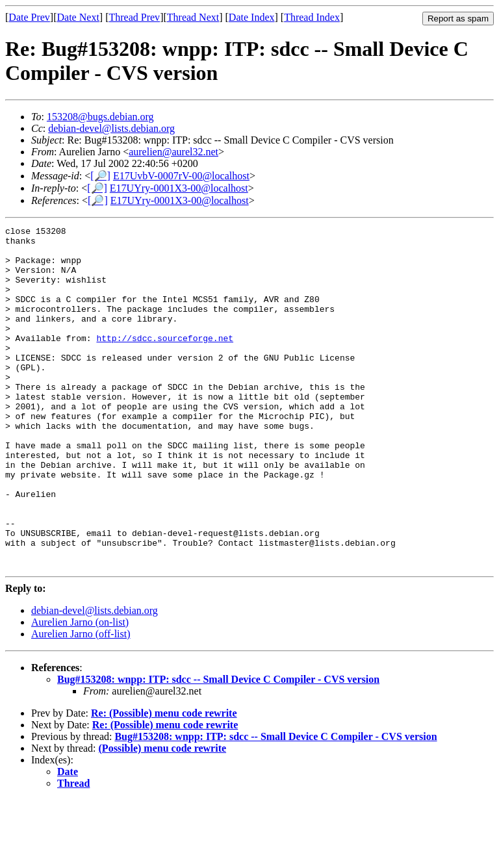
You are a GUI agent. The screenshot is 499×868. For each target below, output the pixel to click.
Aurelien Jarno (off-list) (81, 702)
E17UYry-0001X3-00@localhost (179, 188)
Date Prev (29, 17)
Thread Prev (134, 17)
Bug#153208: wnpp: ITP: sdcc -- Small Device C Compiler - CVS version (218, 747)
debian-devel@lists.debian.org (111, 128)
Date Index (252, 17)
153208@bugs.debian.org (100, 117)
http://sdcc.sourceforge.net (165, 361)
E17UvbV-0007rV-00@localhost (181, 176)
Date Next (78, 17)
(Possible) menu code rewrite (163, 816)
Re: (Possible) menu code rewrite (164, 781)
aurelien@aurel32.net (173, 152)
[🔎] (100, 176)
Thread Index (312, 17)
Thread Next (193, 17)
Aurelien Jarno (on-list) (80, 690)
